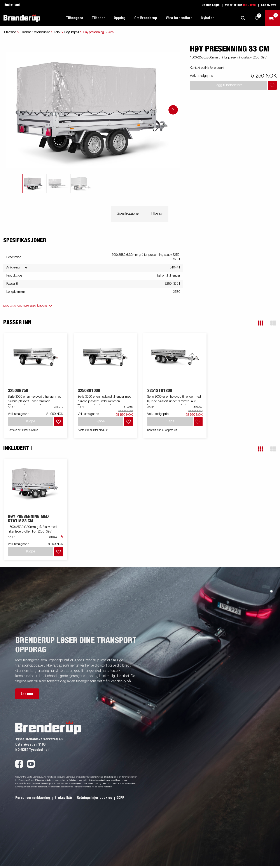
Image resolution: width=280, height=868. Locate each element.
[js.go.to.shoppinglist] (257, 18)
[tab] (33, 183)
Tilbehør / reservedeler (35, 32)
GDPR (120, 798)
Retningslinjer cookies (95, 798)
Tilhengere (75, 18)
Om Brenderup (146, 18)
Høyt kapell (72, 32)
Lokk (57, 32)
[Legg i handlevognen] (272, 85)
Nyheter (208, 18)
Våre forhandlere (179, 18)
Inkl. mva (249, 5)
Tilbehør (98, 18)
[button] (261, 323)
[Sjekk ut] (272, 18)
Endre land (12, 5)
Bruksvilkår (64, 798)
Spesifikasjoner (128, 214)
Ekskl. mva (269, 5)
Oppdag (120, 18)
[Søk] (243, 18)
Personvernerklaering (33, 798)
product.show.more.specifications (25, 306)
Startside (10, 32)
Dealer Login (211, 5)
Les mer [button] (27, 694)
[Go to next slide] (173, 110)
